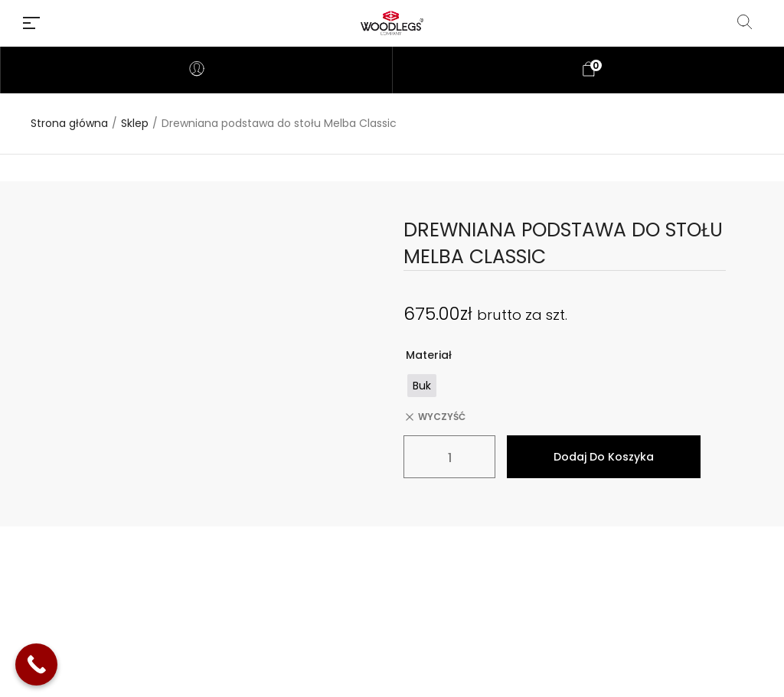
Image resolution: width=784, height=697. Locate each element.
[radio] (422, 386)
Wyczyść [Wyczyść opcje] (442, 417)
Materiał (429, 355)
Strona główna (69, 124)
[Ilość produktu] (449, 457)
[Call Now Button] (36, 664)
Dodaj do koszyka (604, 457)
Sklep (135, 124)
